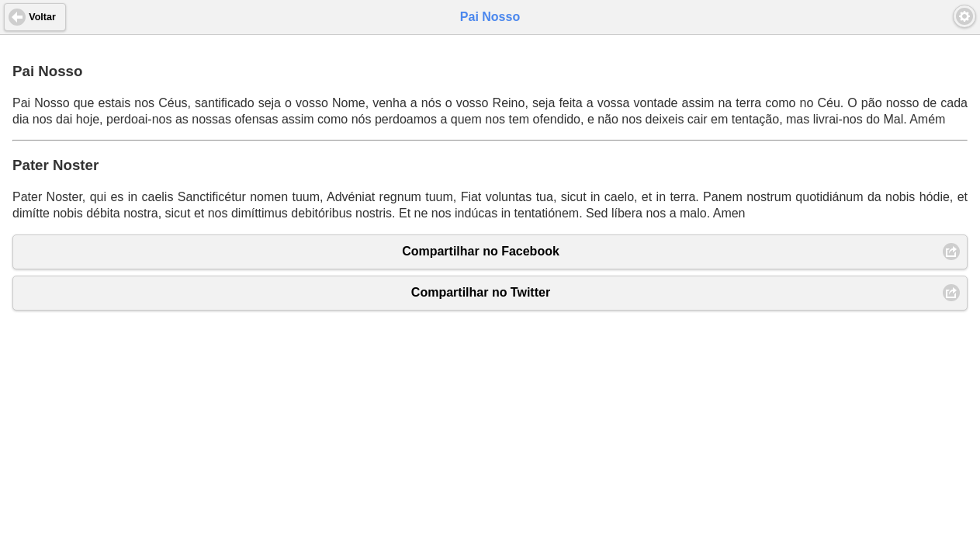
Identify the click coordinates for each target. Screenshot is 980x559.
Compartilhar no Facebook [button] (481, 251)
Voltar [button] (42, 17)
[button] (964, 16)
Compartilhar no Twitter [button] (481, 292)
